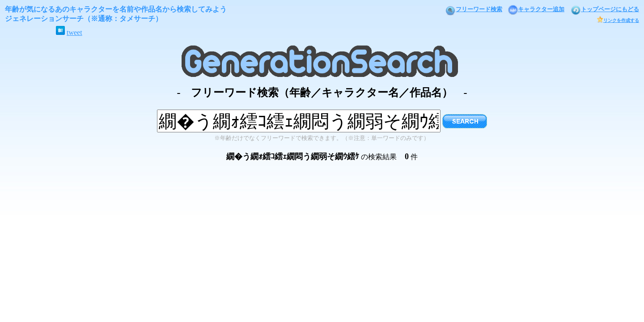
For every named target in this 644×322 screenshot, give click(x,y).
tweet (74, 32)
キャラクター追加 (536, 9)
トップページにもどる (605, 9)
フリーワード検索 (474, 9)
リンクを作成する (618, 20)
